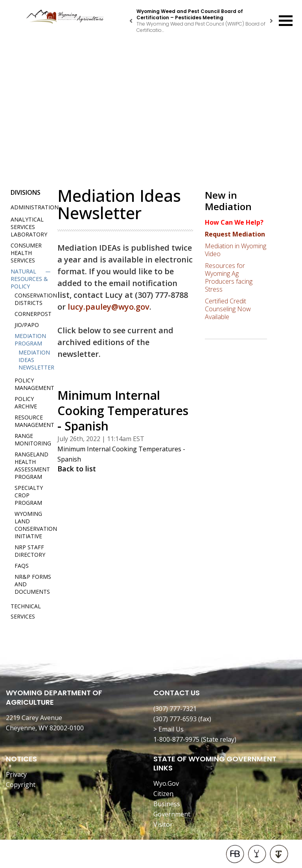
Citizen (163, 794)
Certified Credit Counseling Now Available (228, 309)
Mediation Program (30, 340)
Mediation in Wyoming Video (236, 250)
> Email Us (168, 729)
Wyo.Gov (166, 783)
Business (167, 804)
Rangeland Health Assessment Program (32, 465)
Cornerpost (33, 314)
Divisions (26, 192)
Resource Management (34, 421)
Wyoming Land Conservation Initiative (36, 525)
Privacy (16, 774)
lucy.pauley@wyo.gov (109, 307)
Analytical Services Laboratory (29, 227)
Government (172, 814)
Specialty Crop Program (29, 495)
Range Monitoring (33, 440)
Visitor (163, 824)
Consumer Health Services (26, 253)
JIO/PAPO (27, 325)
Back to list (77, 469)
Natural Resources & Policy (29, 279)
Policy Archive (26, 403)
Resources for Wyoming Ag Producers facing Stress (229, 277)
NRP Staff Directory (30, 551)
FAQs (22, 566)
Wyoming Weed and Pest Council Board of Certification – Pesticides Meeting (190, 14)
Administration (35, 207)
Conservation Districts (36, 299)
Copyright (21, 785)
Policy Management (34, 384)
